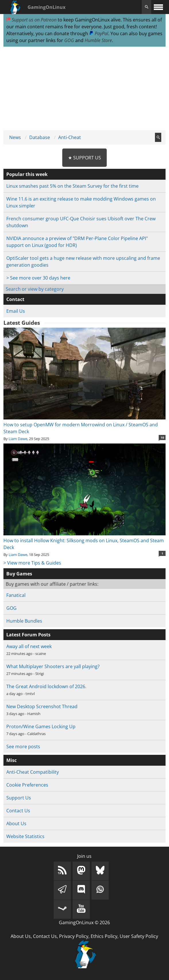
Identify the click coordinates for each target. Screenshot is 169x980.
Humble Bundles (24, 621)
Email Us (16, 311)
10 (162, 437)
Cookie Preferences (27, 785)
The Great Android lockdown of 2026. (46, 686)
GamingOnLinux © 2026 (84, 922)
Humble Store (98, 40)
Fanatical (16, 595)
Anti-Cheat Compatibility (33, 772)
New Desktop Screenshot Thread (42, 706)
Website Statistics (25, 836)
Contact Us (18, 811)
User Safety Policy (139, 936)
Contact (15, 299)
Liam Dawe (18, 439)
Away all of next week (29, 646)
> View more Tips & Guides (32, 563)
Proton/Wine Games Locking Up (41, 726)
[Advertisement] (84, 89)
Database (40, 137)
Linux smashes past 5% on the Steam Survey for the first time (72, 186)
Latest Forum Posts (28, 635)
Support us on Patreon (31, 20)
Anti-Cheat (70, 137)
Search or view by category (35, 289)
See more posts (23, 747)
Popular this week (27, 174)
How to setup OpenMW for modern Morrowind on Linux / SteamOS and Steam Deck (84, 425)
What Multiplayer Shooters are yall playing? (53, 666)
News (15, 137)
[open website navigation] (158, 7)
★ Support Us (84, 158)
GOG (69, 40)
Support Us (19, 798)
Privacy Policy (74, 936)
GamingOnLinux (46, 7)
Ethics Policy (104, 936)
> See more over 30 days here (38, 278)
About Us (16, 823)
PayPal (99, 33)
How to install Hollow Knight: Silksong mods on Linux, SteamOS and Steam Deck (84, 541)
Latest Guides (22, 323)
